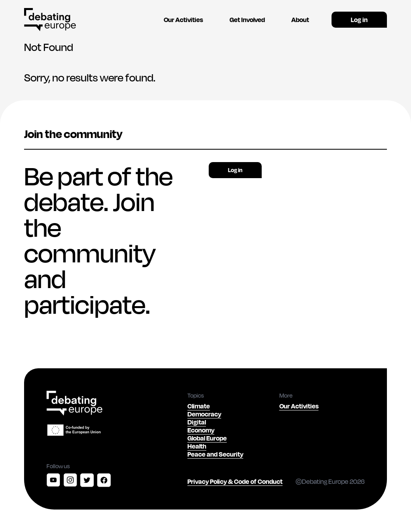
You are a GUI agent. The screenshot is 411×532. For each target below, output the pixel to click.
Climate (199, 406)
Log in (359, 19)
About (300, 19)
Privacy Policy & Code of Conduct (235, 481)
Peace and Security (215, 454)
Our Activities (183, 19)
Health (197, 446)
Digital (197, 422)
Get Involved (247, 19)
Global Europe (207, 438)
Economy (201, 430)
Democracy (204, 414)
